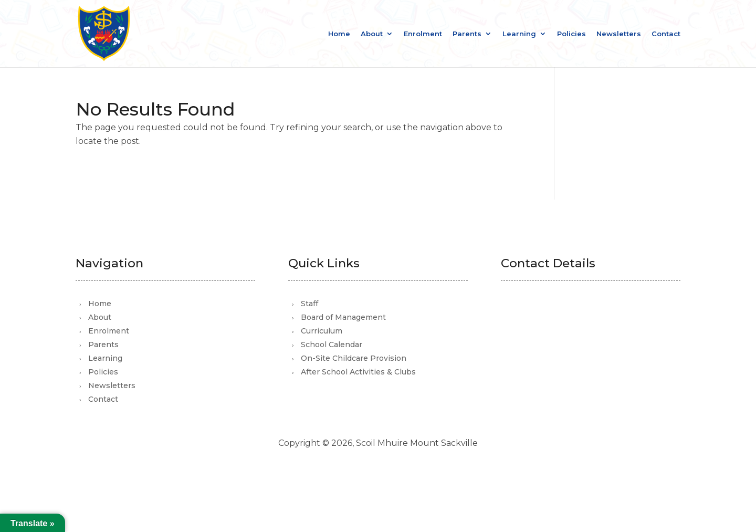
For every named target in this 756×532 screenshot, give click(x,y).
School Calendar (332, 345)
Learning (519, 34)
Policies (571, 34)
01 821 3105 (552, 358)
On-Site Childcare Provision (354, 358)
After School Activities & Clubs (358, 372)
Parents (467, 34)
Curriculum (322, 331)
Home (339, 34)
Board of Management (343, 317)
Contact (666, 34)
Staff (309, 304)
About (372, 34)
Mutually (401, 473)
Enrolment (423, 34)
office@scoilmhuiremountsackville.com (600, 342)
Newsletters (619, 34)
